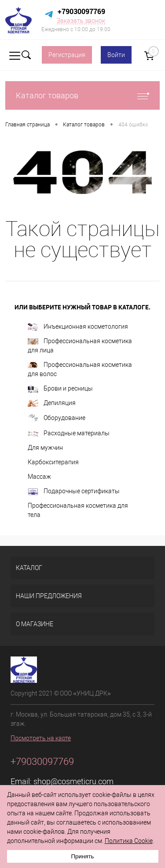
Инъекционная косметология (78, 327)
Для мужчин (45, 448)
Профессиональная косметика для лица (80, 346)
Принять (82, 856)
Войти (116, 55)
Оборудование (57, 418)
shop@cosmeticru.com (73, 781)
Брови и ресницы (60, 389)
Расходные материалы (69, 433)
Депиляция (52, 403)
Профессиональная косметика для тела (78, 510)
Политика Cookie (129, 841)
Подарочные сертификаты (74, 491)
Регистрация (67, 55)
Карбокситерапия (53, 462)
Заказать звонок (81, 21)
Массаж (39, 477)
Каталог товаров (82, 95)
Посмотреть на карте (41, 738)
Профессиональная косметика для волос (80, 369)
